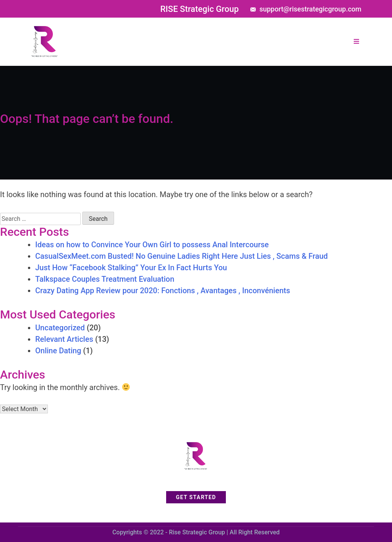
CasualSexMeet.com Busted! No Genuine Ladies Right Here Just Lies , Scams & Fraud (181, 256)
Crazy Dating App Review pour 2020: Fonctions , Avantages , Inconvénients (163, 291)
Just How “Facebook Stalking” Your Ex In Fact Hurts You (131, 268)
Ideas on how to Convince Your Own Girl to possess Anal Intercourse (152, 245)
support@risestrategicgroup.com (310, 9)
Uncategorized (60, 328)
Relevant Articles (64, 339)
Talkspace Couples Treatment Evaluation (105, 279)
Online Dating (58, 351)
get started (196, 497)
